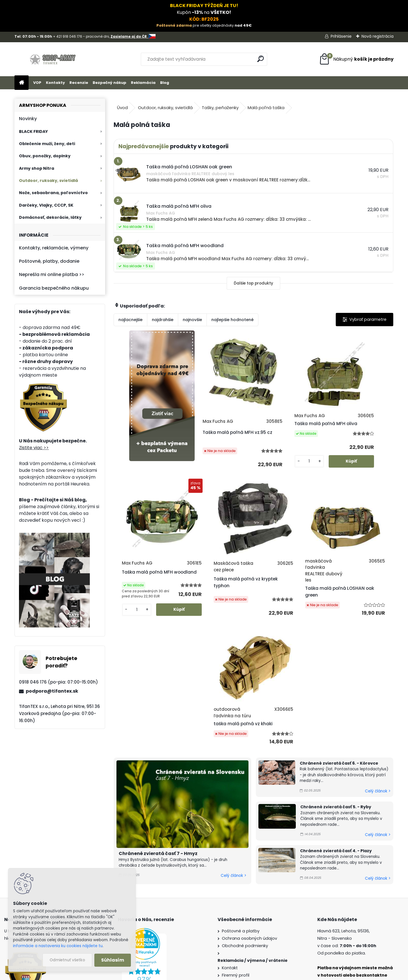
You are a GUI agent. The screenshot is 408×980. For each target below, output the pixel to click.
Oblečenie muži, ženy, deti (47, 144)
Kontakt (230, 867)
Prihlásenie (341, 36)
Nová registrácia (378, 36)
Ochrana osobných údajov (249, 837)
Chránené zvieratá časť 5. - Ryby (336, 706)
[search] (261, 59)
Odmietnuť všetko (67, 960)
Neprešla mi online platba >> (52, 274)
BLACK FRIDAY (33, 131)
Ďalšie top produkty (253, 283)
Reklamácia (143, 83)
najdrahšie (163, 320)
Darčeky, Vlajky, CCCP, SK (46, 205)
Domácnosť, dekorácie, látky (50, 217)
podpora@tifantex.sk (52, 691)
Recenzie (79, 83)
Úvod (122, 108)
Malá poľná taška (266, 108)
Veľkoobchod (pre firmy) (248, 896)
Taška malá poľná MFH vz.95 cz (215, 442)
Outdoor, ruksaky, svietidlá (48, 181)
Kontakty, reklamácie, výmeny (54, 248)
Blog (165, 83)
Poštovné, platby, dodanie (49, 261)
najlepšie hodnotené (232, 320)
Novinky (28, 119)
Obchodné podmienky (245, 845)
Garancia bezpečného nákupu (54, 288)
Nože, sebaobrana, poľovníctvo (53, 193)
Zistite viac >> (34, 448)
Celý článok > (233, 775)
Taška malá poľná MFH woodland (355, 433)
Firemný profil (236, 874)
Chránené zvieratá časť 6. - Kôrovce (339, 662)
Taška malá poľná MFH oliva (285, 436)
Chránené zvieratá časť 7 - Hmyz (158, 753)
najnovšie (192, 320)
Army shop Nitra (37, 168)
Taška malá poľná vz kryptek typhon (178, 606)
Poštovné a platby (241, 830)
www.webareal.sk (227, 974)
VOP (37, 83)
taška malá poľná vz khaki (317, 606)
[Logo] (53, 59)
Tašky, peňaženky (220, 108)
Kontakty (55, 83)
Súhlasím (113, 960)
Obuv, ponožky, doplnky (45, 156)
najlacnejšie (130, 320)
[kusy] (270, 479)
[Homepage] (22, 83)
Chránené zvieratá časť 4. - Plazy (336, 750)
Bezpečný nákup (110, 83)
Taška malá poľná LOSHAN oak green (245, 609)
